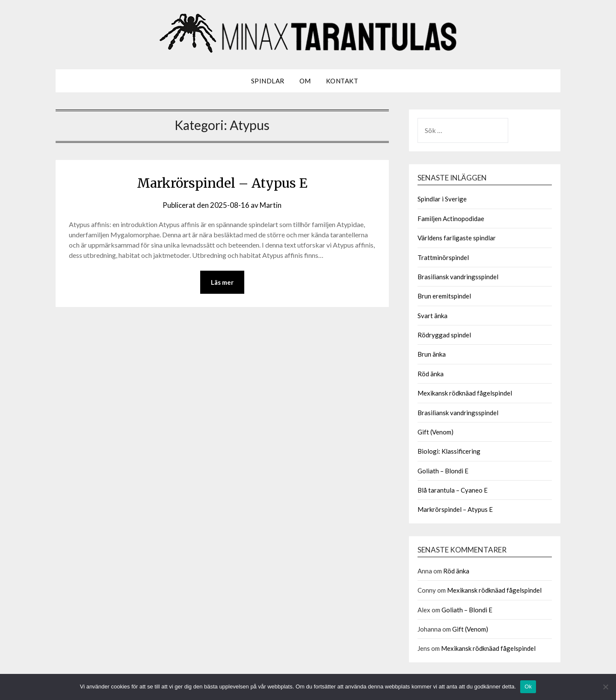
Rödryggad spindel (444, 335)
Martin (271, 205)
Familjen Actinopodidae (451, 219)
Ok (528, 687)
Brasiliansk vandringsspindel (458, 277)
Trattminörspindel (443, 257)
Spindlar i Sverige (442, 199)
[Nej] (605, 687)
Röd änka (431, 374)
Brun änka (432, 354)
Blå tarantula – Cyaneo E (453, 490)
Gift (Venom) (435, 432)
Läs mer (222, 282)
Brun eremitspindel (444, 296)
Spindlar (268, 81)
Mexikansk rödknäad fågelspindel (465, 393)
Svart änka (432, 316)
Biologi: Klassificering (449, 451)
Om (305, 81)
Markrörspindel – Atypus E (222, 183)
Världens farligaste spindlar (457, 238)
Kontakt (342, 81)
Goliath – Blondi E (443, 471)
